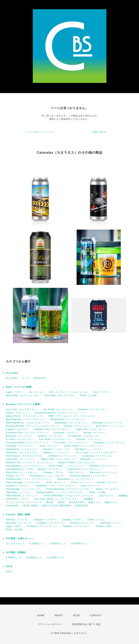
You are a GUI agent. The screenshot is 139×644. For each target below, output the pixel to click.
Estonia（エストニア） (83, 523)
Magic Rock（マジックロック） (59, 459)
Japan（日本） (14, 526)
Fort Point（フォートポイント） (72, 443)
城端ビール (111, 502)
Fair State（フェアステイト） (56, 439)
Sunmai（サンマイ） (108, 482)
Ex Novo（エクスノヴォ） (20, 439)
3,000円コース (14, 558)
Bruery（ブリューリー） (78, 426)
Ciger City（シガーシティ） (91, 429)
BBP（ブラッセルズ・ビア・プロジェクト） (73, 416)
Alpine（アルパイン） (18, 413)
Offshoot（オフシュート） (104, 466)
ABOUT (59, 615)
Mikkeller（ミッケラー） (94, 459)
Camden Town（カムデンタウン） (53, 429)
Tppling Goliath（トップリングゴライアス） (60, 492)
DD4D (61, 502)
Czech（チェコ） (97, 520)
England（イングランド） (52, 523)
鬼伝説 (50, 502)
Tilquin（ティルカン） (108, 489)
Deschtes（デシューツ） (20, 436)
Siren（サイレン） (56, 482)
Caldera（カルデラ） (18, 429)
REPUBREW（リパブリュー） (23, 496)
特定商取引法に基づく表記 (87, 624)
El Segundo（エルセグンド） (84, 436)
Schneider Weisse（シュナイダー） (89, 476)
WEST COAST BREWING (57, 506)
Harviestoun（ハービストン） (22, 449)
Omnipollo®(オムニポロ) (20, 469)
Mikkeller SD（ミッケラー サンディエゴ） (30, 463)
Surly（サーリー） (91, 486)
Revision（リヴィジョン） (105, 472)
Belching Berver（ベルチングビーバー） (28, 423)
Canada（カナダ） (73, 520)
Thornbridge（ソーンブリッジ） (24, 489)
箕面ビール (94, 502)
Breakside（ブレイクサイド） (72, 423)
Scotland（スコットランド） (43, 526)
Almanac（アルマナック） (93, 409)
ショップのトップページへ (40, 132)
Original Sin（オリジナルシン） (85, 469)
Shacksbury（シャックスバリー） (76, 479)
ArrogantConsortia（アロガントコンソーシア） (60, 413)
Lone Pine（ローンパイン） (21, 459)
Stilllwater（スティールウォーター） (56, 486)
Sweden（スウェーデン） (77, 526)
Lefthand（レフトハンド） (63, 456)
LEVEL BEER (30, 506)
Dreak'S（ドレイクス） (51, 436)
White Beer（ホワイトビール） (23, 395)
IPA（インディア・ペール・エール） (69, 392)
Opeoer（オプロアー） (50, 469)
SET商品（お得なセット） (20, 538)
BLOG (76, 615)
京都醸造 (123, 496)
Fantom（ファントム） (89, 439)
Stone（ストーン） (81, 482)
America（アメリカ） (18, 520)
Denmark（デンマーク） (19, 523)
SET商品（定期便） (17, 552)
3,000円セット (37, 544)
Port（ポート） (77, 472)
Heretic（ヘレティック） (57, 449)
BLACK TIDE (77, 502)
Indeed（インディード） (57, 453)
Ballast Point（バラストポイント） (25, 416)
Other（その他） (89, 395)
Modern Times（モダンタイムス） (77, 463)
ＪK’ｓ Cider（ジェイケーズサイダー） (96, 453)
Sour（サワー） (102, 392)
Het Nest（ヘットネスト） (90, 449)
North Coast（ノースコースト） (67, 466)
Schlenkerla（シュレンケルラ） (47, 476)
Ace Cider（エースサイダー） (22, 409)
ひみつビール (106, 496)
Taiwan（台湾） (104, 526)
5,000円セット (58, 544)
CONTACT (96, 615)
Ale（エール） (37, 392)
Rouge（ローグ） (16, 476)
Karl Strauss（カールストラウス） (25, 456)
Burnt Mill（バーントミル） (111, 426)
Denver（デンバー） (95, 433)
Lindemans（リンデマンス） (98, 456)
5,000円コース (34, 558)
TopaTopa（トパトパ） (19, 492)
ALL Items (12, 373)
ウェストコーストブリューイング (24, 502)
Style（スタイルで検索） (20, 387)
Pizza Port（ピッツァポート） (23, 472)
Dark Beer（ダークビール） (60, 395)
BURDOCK (82, 506)
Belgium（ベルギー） (46, 520)
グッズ (25, 378)
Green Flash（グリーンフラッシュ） (84, 446)
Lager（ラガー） (15, 392)
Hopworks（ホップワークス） (22, 453)
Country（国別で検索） (19, 514)
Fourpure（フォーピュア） (21, 446)
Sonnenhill (40, 378)
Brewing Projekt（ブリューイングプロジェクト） (33, 426)
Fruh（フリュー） (50, 446)
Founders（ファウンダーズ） (110, 443)
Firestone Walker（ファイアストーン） (28, 443)
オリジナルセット (15, 544)
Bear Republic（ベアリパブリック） (26, 419)
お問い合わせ (99, 132)
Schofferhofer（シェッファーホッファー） (29, 479)
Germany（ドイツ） (111, 523)
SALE (9, 566)
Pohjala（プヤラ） (54, 472)
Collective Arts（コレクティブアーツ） (27, 433)
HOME (41, 615)
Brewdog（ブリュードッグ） (108, 423)
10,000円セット (79, 544)
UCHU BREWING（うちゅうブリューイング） (69, 496)
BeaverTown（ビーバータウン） (68, 419)
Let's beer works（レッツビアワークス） (57, 499)
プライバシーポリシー (50, 624)
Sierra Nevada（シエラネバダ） (24, 482)
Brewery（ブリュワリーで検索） (24, 404)
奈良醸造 (89, 499)
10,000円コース (56, 558)
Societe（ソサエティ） (19, 486)
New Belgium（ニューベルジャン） (25, 466)
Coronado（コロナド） (66, 433)
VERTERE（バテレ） (18, 499)
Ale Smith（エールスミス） (58, 409)
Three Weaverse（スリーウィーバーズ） (68, 489)
